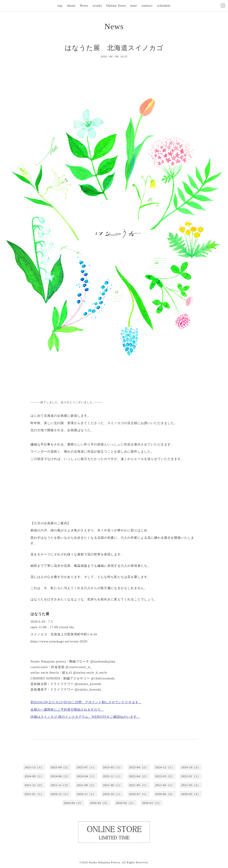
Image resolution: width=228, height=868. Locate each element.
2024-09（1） (34, 776)
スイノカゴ (39, 634)
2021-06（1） (112, 785)
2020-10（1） (112, 794)
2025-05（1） (112, 767)
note (134, 6)
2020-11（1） (86, 794)
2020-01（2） (152, 803)
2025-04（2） (138, 767)
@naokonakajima (103, 662)
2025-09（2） (60, 767)
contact (147, 6)
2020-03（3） (99, 803)
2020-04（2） (73, 803)
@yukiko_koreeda (88, 690)
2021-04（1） (165, 785)
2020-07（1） (138, 794)
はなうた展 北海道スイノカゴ (114, 48)
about (71, 6)
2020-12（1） (60, 794)
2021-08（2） (86, 785)
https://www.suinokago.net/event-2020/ (59, 641)
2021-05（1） (138, 785)
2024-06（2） (60, 776)
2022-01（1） (191, 776)
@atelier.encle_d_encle (90, 673)
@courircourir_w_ (79, 667)
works (97, 6)
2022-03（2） (165, 776)
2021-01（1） (34, 794)
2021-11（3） (60, 785)
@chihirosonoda (103, 678)
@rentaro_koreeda (88, 684)
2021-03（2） (191, 785)
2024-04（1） (86, 776)
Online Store (116, 6)
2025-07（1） (86, 767)
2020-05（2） (191, 794)
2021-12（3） (34, 785)
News (84, 6)
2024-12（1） (165, 767)
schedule (164, 6)
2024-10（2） (191, 767)
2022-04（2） (138, 776)
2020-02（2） (126, 803)
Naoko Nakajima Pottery (105, 862)
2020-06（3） (165, 794)
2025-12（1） (34, 767)
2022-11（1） (112, 776)
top (60, 6)
